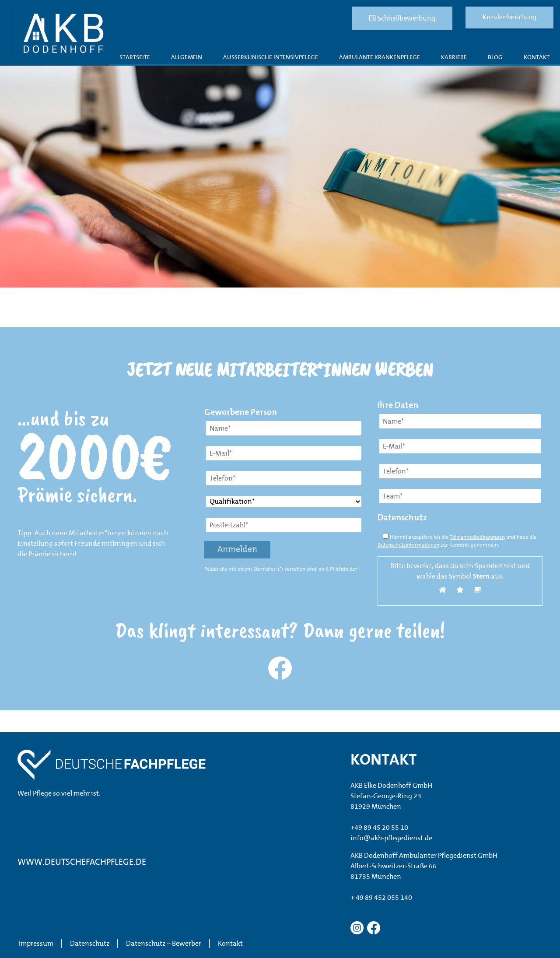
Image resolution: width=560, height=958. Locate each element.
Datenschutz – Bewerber (164, 944)
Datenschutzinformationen (408, 545)
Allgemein (187, 58)
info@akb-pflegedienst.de (391, 839)
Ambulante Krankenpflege (380, 58)
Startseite (135, 58)
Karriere (454, 58)
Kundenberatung (509, 18)
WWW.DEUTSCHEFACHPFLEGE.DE (82, 863)
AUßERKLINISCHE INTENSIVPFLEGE (271, 58)
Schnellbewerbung (402, 18)
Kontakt (537, 58)
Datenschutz (90, 944)
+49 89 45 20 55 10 (379, 828)
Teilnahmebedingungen (477, 537)
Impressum (36, 944)
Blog (495, 58)
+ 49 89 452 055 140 (381, 898)
